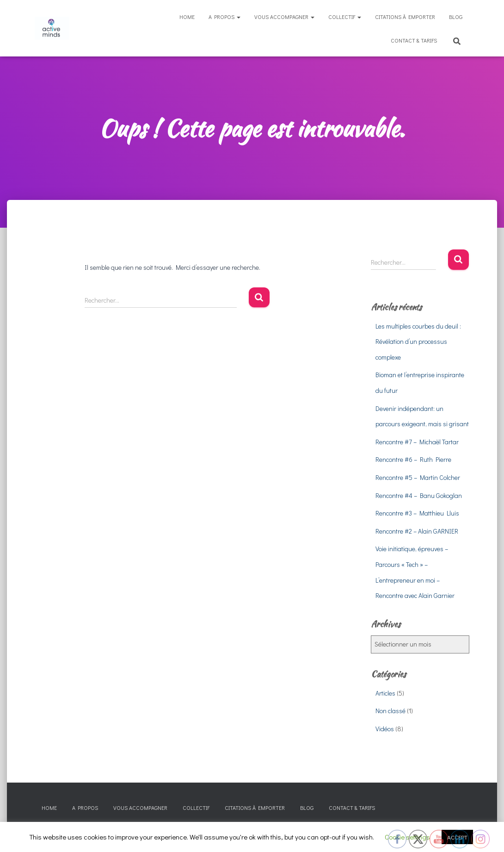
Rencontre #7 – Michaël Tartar (417, 442)
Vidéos (385, 729)
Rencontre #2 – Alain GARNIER (417, 531)
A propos (224, 17)
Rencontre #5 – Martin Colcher (418, 477)
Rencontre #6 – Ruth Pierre (413, 459)
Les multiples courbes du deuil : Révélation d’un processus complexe (418, 342)
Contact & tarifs (414, 40)
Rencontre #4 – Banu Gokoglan (419, 495)
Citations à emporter (405, 17)
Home (187, 17)
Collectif (345, 17)
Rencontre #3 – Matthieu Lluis (417, 513)
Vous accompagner (284, 17)
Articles (385, 693)
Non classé (390, 711)
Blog (456, 17)
